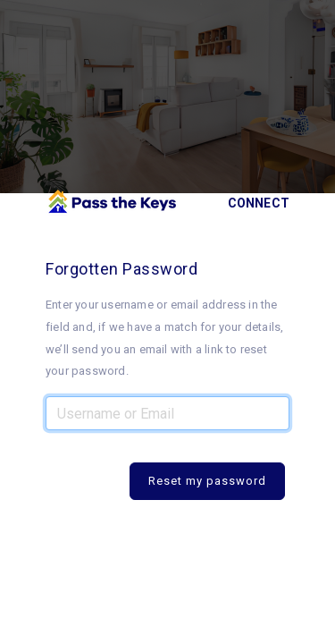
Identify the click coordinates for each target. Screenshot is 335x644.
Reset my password (207, 481)
